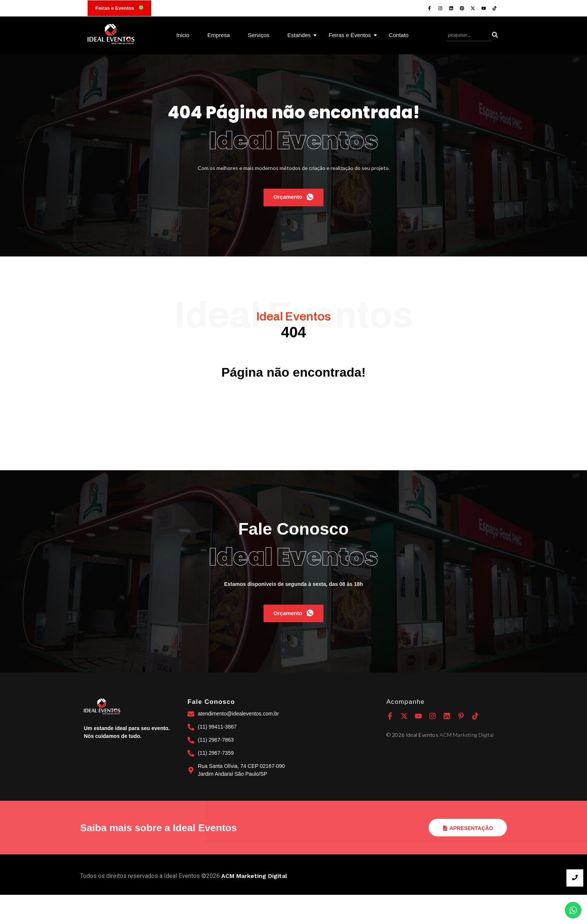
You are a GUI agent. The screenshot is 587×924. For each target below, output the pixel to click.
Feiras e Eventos (353, 35)
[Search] (469, 35)
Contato (399, 35)
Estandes (302, 35)
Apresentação (468, 857)
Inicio (183, 35)
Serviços (259, 35)
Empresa (219, 35)
